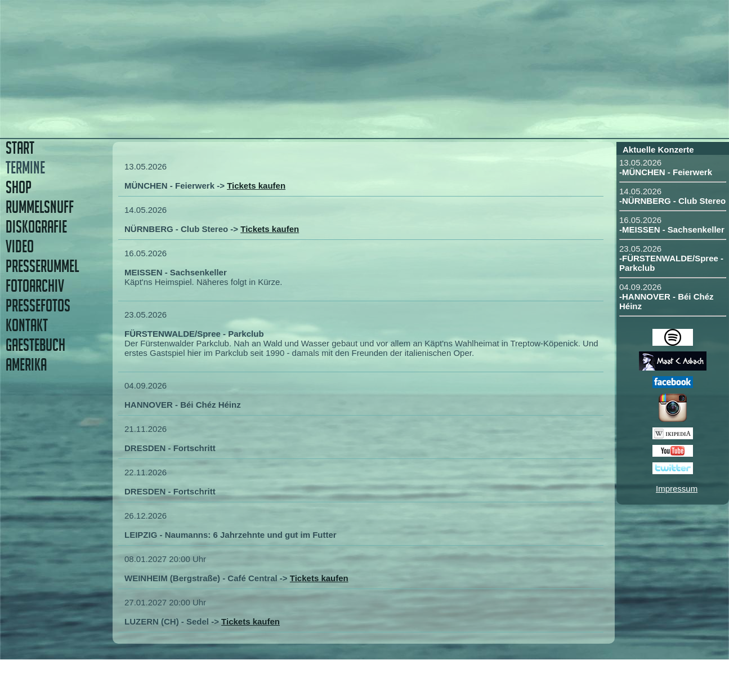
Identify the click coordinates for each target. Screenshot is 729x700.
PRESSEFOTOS (38, 306)
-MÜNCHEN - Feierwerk (666, 172)
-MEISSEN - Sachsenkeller (672, 229)
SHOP (19, 187)
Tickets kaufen (256, 186)
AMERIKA (26, 365)
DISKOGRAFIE (36, 227)
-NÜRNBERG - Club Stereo (672, 201)
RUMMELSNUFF (40, 207)
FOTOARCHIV (35, 286)
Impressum (677, 489)
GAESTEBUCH (35, 345)
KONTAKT (27, 325)
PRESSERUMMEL (42, 266)
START (20, 148)
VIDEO (20, 246)
